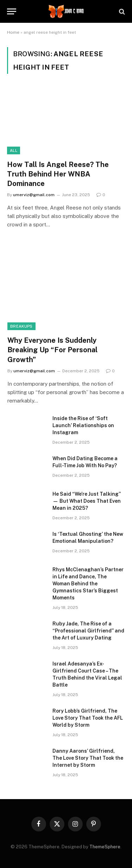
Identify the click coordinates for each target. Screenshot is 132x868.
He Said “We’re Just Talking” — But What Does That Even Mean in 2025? (87, 501)
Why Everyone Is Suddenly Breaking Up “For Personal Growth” (52, 350)
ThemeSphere (105, 847)
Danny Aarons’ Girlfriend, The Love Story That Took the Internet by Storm (88, 758)
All (14, 150)
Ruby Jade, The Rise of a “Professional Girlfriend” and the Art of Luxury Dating (88, 631)
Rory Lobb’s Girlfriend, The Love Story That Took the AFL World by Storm (88, 718)
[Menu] (12, 11)
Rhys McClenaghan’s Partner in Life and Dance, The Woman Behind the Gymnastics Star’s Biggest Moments (88, 584)
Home (13, 32)
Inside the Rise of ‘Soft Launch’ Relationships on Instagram (83, 425)
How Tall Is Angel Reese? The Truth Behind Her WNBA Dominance (58, 174)
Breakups (21, 326)
